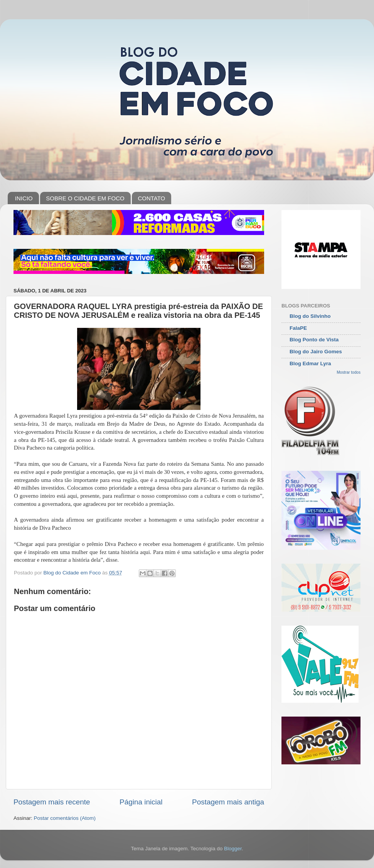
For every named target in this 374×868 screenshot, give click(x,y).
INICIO (24, 198)
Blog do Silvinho (310, 316)
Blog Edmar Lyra (310, 363)
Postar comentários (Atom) (65, 818)
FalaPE (298, 328)
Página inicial (141, 802)
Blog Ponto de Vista (314, 340)
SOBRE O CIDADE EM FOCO (85, 198)
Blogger (233, 849)
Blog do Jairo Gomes (316, 352)
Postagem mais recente (52, 802)
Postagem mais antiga (228, 802)
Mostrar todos (349, 372)
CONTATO (151, 198)
